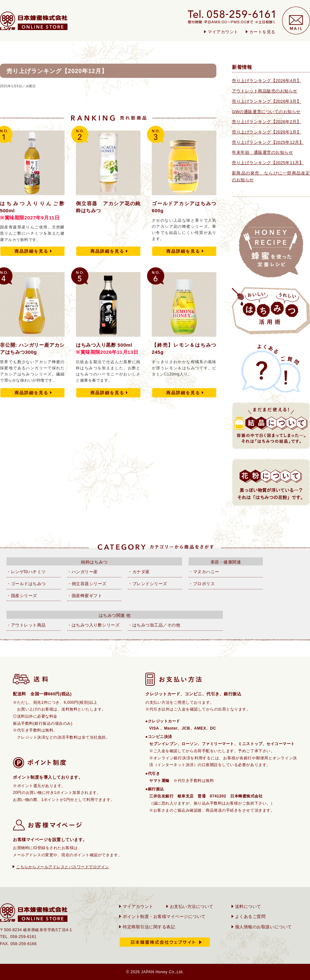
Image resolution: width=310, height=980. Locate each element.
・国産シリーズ (22, 596)
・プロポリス (202, 584)
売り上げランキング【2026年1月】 (267, 132)
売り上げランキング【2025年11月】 (268, 163)
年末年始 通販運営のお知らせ (262, 152)
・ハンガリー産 (83, 572)
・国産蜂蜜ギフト (85, 596)
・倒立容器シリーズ (87, 584)
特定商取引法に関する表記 (149, 927)
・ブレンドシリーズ (148, 584)
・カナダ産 (139, 572)
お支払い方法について (192, 906)
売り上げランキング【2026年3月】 (267, 101)
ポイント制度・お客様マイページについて (164, 917)
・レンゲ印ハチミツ (26, 572)
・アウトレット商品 (26, 625)
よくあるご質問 (250, 917)
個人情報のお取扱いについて (263, 927)
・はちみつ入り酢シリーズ (93, 625)
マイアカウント (223, 32)
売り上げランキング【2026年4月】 (267, 81)
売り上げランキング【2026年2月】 (267, 122)
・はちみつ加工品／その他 (154, 625)
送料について (248, 906)
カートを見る (262, 32)
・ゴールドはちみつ (26, 584)
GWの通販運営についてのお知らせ (266, 112)
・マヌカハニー (204, 572)
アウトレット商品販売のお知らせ (265, 91)
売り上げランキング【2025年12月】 (268, 142)
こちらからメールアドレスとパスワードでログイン (63, 867)
